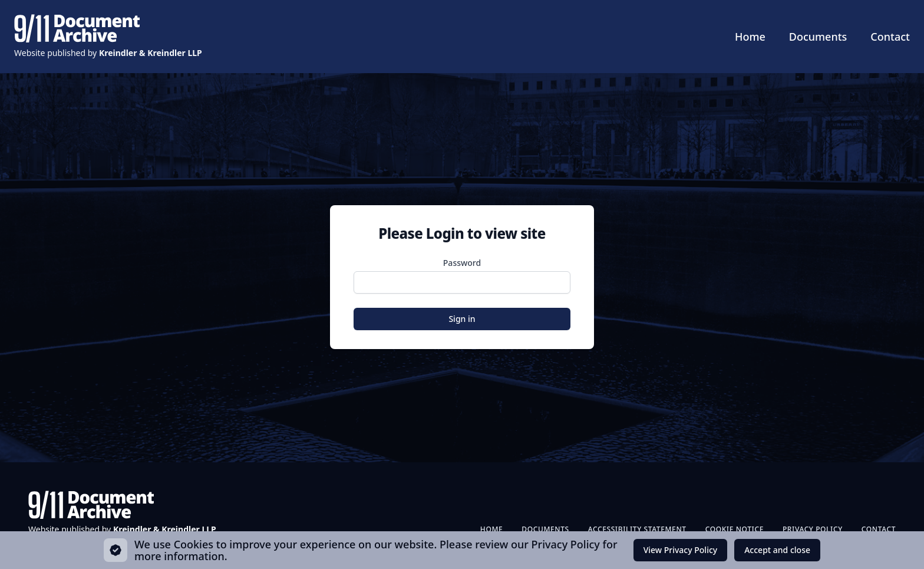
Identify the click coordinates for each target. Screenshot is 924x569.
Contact (890, 37)
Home (750, 37)
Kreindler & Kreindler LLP (151, 53)
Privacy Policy (813, 529)
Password (462, 263)
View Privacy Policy (681, 550)
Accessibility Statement (637, 529)
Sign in (462, 319)
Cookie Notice (735, 529)
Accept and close (777, 553)
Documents (818, 37)
